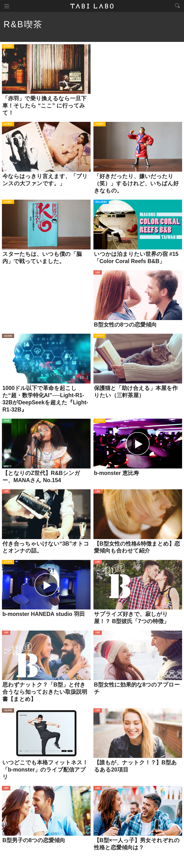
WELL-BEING (101, 202)
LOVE (98, 273)
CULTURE (8, 336)
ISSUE (7, 421)
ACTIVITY (8, 47)
